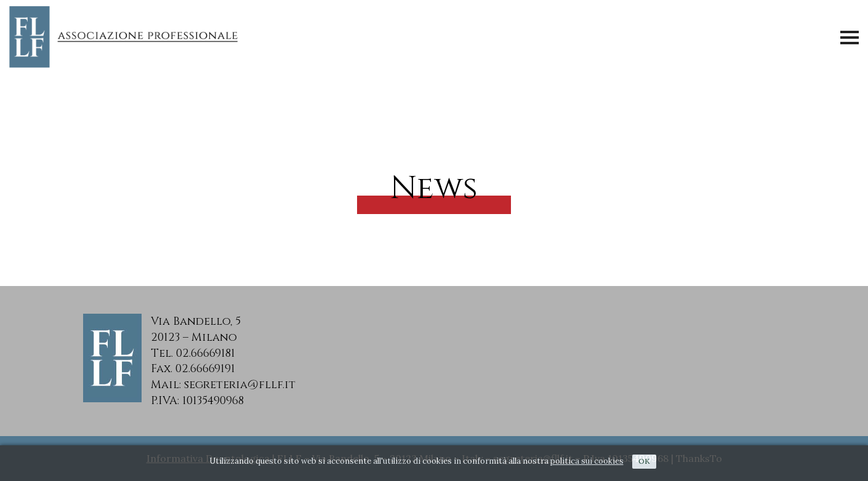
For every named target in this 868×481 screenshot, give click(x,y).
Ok (644, 461)
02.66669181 (206, 353)
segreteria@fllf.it (240, 385)
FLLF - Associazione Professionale (126, 37)
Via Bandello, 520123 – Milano (196, 329)
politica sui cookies (587, 461)
